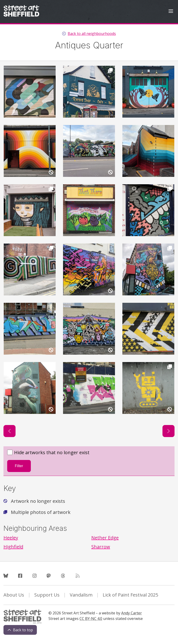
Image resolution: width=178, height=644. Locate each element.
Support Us (47, 595)
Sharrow (101, 547)
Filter (19, 466)
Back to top (20, 630)
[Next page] (168, 431)
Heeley (11, 538)
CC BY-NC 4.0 (91, 619)
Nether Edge (105, 538)
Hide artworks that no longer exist (48, 453)
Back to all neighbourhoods (92, 34)
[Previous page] (10, 431)
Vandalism (81, 595)
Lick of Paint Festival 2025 (130, 595)
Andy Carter (132, 613)
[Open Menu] (171, 12)
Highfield (13, 547)
